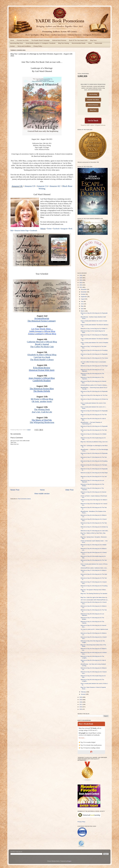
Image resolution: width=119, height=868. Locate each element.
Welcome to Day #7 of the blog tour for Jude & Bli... (95, 531)
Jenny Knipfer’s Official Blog (42, 378)
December (84, 289)
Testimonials (98, 43)
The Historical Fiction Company (42, 321)
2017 (81, 704)
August (83, 299)
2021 (81, 287)
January (83, 694)
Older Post (69, 490)
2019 (81, 700)
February (84, 692)
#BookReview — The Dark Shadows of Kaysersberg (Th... (91, 423)
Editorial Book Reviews (59, 40)
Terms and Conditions (24, 46)
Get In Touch (93, 121)
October (83, 294)
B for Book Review (42, 368)
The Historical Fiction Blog (42, 389)
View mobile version (42, 494)
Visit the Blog (93, 94)
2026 (81, 275)
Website (43, 229)
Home (12, 40)
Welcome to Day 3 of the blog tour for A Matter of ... (95, 329)
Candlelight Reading (42, 381)
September (84, 297)
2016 (81, 707)
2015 (81, 709)
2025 (81, 278)
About (90, 43)
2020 (81, 697)
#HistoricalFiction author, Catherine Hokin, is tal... (94, 568)
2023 (81, 283)
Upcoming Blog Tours (16, 43)
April (82, 309)
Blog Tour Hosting (64, 43)
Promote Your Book (23, 40)
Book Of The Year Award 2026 (78, 40)
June (82, 304)
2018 (81, 702)
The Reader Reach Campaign (40, 40)
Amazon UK (17, 186)
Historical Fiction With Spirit (42, 370)
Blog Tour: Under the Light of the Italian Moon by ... (94, 597)
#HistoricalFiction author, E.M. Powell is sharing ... (94, 385)
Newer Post (15, 490)
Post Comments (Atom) (24, 499)
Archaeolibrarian (42, 318)
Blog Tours (93, 40)
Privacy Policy (38, 46)
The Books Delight (42, 391)
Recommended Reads (79, 43)
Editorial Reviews (93, 105)
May (82, 306)
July (82, 301)
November (84, 292)
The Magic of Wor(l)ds (42, 420)
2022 (81, 285)
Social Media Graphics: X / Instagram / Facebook (41, 43)
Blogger (69, 861)
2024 (81, 280)
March (83, 311)
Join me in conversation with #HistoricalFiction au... (95, 600)
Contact (12, 46)
